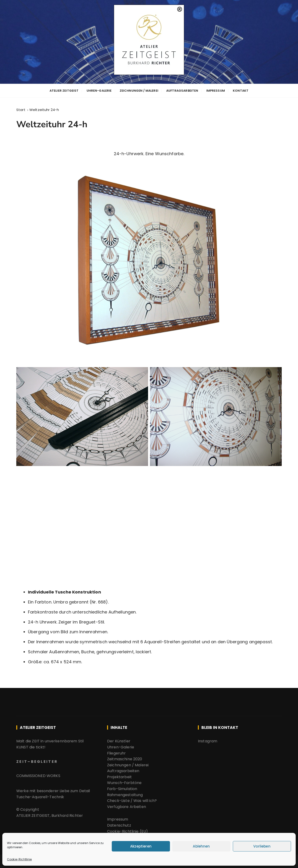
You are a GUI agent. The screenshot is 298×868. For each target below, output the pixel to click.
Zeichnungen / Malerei (139, 90)
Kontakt (241, 90)
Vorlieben (262, 846)
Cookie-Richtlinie (19, 859)
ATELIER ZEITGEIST (64, 90)
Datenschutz (119, 825)
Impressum (216, 90)
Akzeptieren (141, 846)
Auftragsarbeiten (182, 90)
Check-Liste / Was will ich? (132, 800)
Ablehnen (201, 846)
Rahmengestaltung (125, 794)
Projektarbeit (119, 776)
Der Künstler (119, 741)
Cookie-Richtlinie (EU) (127, 831)
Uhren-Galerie (99, 90)
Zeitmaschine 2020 (125, 759)
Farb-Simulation (122, 789)
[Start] (21, 109)
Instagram (208, 741)
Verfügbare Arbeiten (127, 806)
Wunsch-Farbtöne (124, 783)
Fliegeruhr (117, 753)
